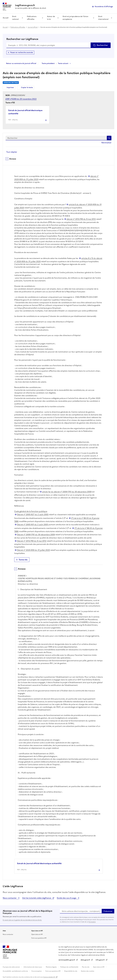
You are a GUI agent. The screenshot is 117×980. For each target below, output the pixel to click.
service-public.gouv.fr (67, 960)
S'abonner (108, 911)
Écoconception (37, 971)
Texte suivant (63, 63)
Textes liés (23, 560)
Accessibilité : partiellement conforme (15, 971)
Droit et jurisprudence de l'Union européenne (75, 18)
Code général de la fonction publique (31, 511)
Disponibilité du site (71, 971)
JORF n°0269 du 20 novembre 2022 (21, 99)
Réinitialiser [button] (106, 143)
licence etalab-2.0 (49, 977)
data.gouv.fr (86, 960)
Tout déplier (12, 152)
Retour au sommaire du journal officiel (21, 63)
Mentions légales (51, 967)
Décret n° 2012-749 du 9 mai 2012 (32, 541)
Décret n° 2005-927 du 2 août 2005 (33, 515)
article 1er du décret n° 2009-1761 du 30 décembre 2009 (67, 492)
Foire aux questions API (39, 938)
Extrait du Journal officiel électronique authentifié (25, 112)
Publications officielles (32, 18)
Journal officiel (33, 27)
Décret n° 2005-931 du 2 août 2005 (33, 525)
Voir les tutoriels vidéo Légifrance (37, 898)
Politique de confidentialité (69, 967)
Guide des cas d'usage (67, 898)
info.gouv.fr (100, 960)
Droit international (103, 18)
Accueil (6, 18)
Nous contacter (10, 898)
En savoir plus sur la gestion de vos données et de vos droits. (22, 920)
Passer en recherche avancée (22, 52)
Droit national (15, 18)
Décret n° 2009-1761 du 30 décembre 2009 (36, 535)
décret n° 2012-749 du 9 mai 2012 (81, 219)
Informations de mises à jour (33, 967)
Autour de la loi (51, 18)
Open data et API (37, 934)
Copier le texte (27, 87)
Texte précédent (48, 63)
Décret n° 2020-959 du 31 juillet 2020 (33, 550)
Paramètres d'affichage (104, 7)
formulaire (92, 922)
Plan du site (86, 967)
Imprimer (11, 88)
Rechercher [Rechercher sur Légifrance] (102, 45)
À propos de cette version (11, 967)
